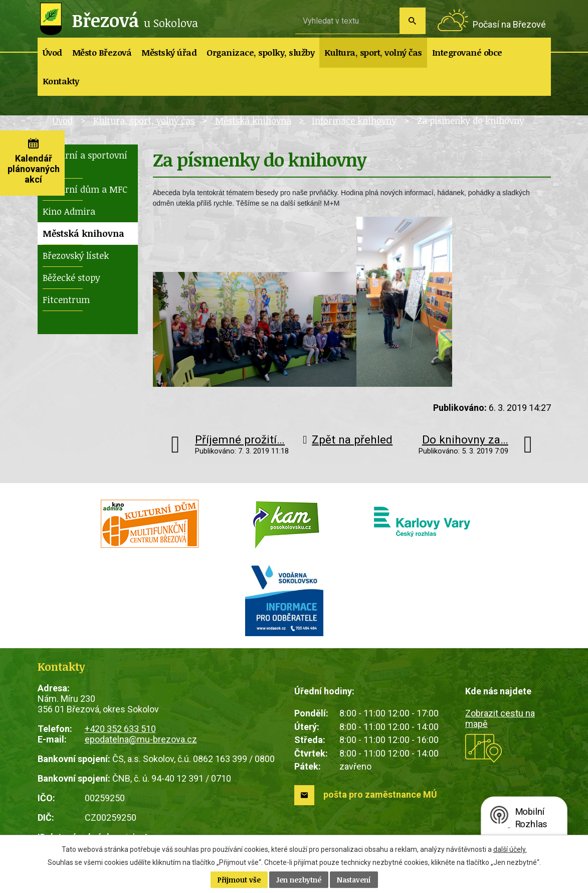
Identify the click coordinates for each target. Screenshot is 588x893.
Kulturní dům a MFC (85, 189)
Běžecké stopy (71, 277)
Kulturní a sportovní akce (85, 161)
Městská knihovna (253, 120)
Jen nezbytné (299, 880)
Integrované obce (467, 52)
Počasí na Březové (509, 24)
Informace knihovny (354, 120)
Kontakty (61, 81)
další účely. (510, 849)
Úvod (52, 52)
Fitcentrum (66, 300)
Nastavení (354, 880)
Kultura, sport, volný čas (373, 52)
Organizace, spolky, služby (260, 52)
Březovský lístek (76, 255)
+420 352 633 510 (120, 729)
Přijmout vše (239, 880)
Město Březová (102, 52)
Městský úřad (169, 52)
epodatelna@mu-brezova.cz (141, 739)
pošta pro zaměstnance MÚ (380, 794)
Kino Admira (69, 211)
